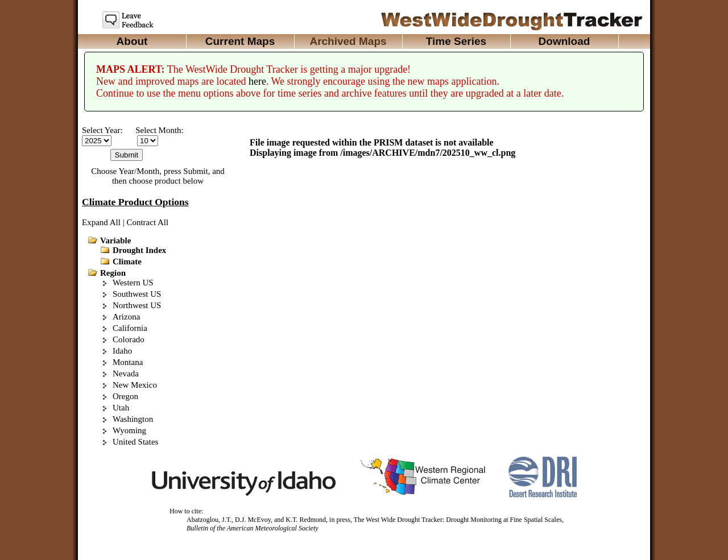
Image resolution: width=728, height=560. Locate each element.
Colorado (129, 339)
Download (564, 41)
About (132, 41)
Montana (128, 362)
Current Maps (240, 41)
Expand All (101, 222)
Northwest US (137, 305)
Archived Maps (348, 41)
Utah (121, 408)
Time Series (456, 41)
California (130, 328)
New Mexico (135, 385)
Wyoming (129, 430)
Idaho (122, 351)
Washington (133, 419)
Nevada (126, 374)
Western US (133, 283)
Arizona (126, 317)
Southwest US (137, 294)
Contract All (147, 222)
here (257, 81)
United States (135, 442)
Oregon (125, 396)
